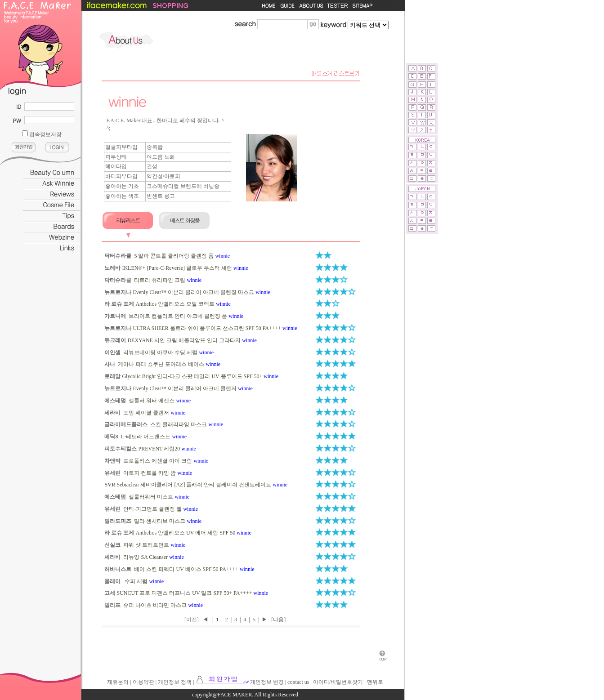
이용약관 (143, 682)
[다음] (278, 620)
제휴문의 (118, 682)
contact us (298, 682)
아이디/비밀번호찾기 (338, 682)
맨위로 (375, 682)
